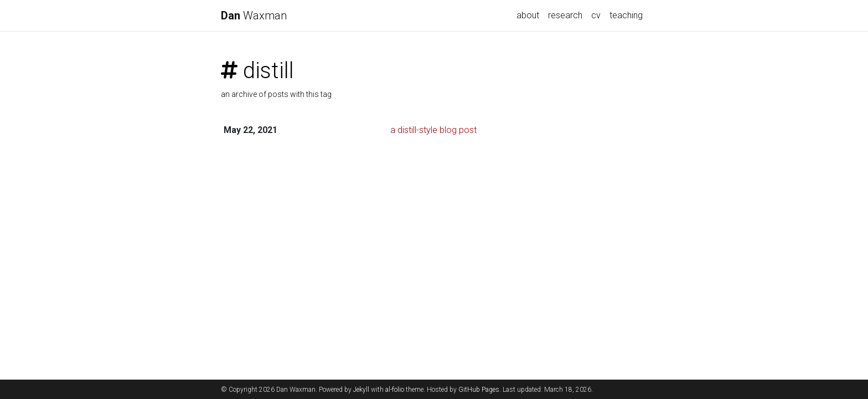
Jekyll (361, 390)
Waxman (254, 16)
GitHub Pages (479, 390)
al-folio (395, 390)
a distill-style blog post (433, 130)
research (565, 15)
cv (596, 15)
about (528, 15)
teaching (626, 15)
